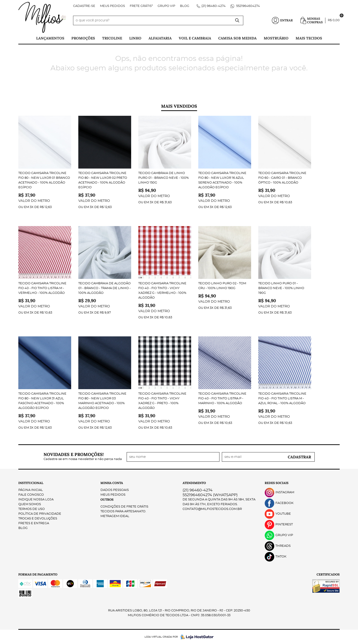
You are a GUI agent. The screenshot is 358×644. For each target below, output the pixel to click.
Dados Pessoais (115, 490)
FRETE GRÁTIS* (141, 6)
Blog (185, 6)
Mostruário (276, 38)
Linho (135, 38)
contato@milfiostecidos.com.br (212, 509)
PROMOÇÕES (83, 38)
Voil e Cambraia (195, 38)
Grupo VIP (166, 6)
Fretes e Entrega (34, 523)
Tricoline (112, 38)
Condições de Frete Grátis (124, 507)
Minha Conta (112, 483)
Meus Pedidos (112, 6)
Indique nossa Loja (36, 500)
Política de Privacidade (40, 514)
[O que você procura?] (237, 20)
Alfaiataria (160, 38)
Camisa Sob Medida (237, 38)
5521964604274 (248, 6)
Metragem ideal (115, 516)
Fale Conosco (31, 495)
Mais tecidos (309, 38)
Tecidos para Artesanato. (123, 511)
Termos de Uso (32, 509)
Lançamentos (50, 38)
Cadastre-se (84, 6)
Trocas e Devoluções (38, 519)
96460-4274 (214, 6)
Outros (107, 500)
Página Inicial (31, 490)
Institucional (31, 483)
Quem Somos (30, 504)
